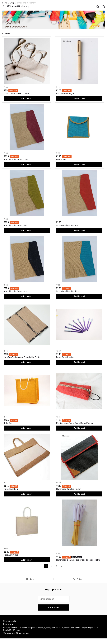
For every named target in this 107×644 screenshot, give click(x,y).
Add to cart (27, 98)
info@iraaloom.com (21, 633)
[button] (99, 6)
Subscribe (54, 607)
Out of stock (77, 557)
